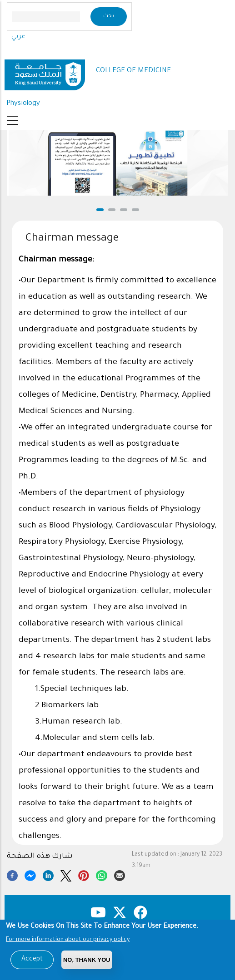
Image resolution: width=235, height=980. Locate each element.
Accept (32, 960)
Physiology (23, 104)
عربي (18, 37)
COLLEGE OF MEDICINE (133, 71)
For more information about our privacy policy (68, 940)
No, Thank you (87, 960)
